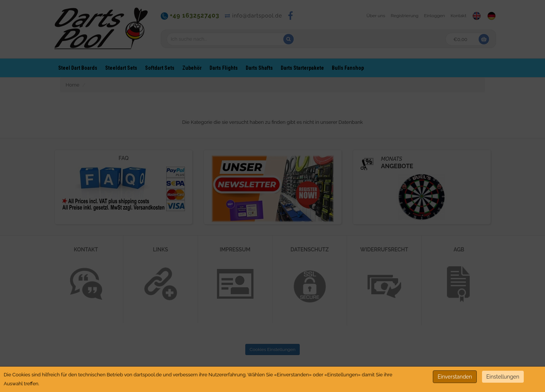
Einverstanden (455, 377)
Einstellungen (503, 377)
